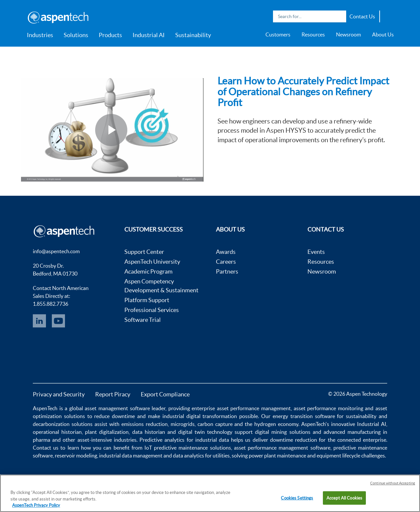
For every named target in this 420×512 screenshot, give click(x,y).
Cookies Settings (297, 498)
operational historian (57, 432)
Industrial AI (149, 35)
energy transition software (304, 416)
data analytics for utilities (201, 456)
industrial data (212, 440)
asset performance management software (282, 448)
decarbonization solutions (63, 424)
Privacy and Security (59, 394)
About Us (383, 34)
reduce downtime (115, 416)
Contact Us (362, 16)
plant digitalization (107, 432)
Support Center (144, 252)
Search (340, 16)
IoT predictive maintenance (176, 448)
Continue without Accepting (393, 483)
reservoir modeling (76, 456)
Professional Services (152, 310)
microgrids (183, 424)
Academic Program (148, 271)
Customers (278, 34)
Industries (40, 35)
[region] (210, 493)
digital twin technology (205, 432)
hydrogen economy (276, 424)
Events (316, 252)
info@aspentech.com (56, 251)
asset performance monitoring (328, 408)
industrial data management (131, 456)
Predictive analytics (162, 440)
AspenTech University (152, 262)
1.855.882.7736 (51, 304)
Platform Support (147, 300)
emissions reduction (145, 424)
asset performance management (254, 408)
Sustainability (193, 35)
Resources (313, 34)
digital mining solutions (283, 432)
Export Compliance (165, 394)
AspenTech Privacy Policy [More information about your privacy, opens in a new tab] (36, 505)
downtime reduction (294, 440)
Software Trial (143, 320)
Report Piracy (113, 394)
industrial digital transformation (200, 416)
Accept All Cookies (344, 498)
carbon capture (215, 424)
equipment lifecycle (338, 456)
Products (110, 35)
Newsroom (348, 34)
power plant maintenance (277, 456)
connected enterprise (362, 440)
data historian (149, 432)
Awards (226, 252)
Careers (226, 262)
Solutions (76, 35)
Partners (227, 271)
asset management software (117, 408)
